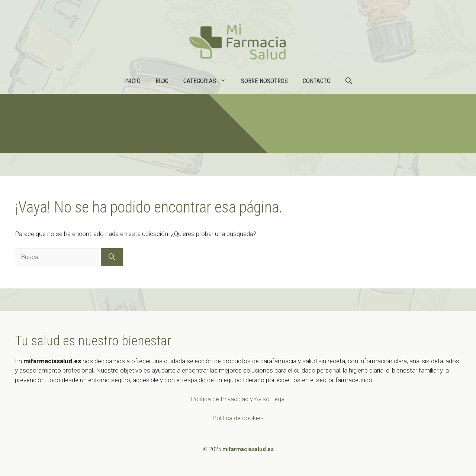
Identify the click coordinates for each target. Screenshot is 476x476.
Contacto (317, 81)
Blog (162, 81)
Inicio (132, 81)
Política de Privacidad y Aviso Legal (238, 399)
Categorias (208, 81)
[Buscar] (112, 257)
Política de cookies (238, 418)
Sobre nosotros (264, 81)
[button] (349, 81)
